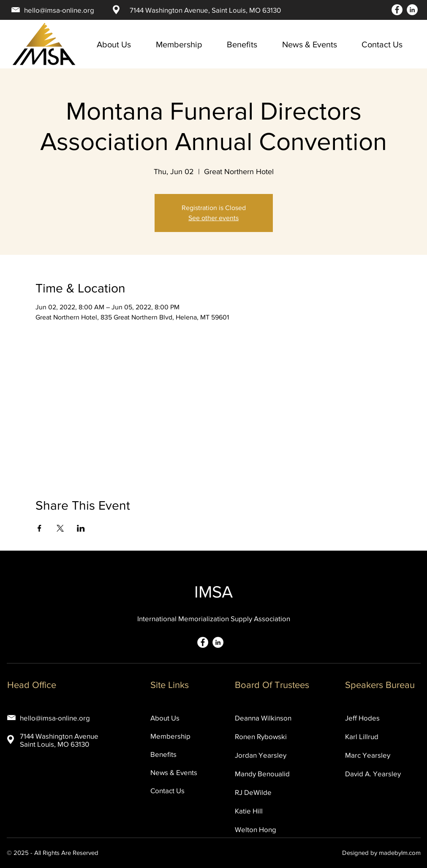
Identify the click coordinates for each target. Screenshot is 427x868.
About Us (165, 718)
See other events (213, 218)
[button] (315, 44)
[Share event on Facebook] (39, 528)
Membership (170, 736)
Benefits (163, 754)
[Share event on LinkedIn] (81, 528)
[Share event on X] (60, 528)
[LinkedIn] (412, 10)
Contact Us (167, 790)
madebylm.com (400, 853)
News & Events (174, 772)
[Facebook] (397, 10)
